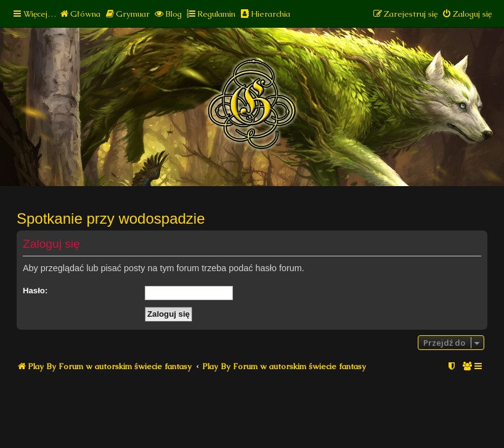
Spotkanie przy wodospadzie (111, 218)
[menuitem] (80, 14)
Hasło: (35, 291)
